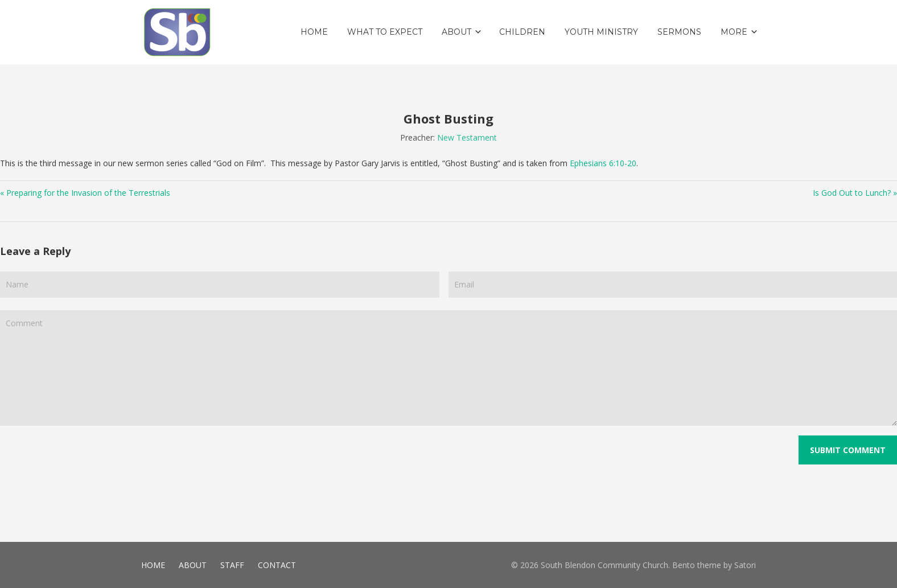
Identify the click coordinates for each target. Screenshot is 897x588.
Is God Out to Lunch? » (855, 193)
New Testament (467, 137)
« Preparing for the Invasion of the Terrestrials (85, 193)
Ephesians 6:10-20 (603, 163)
